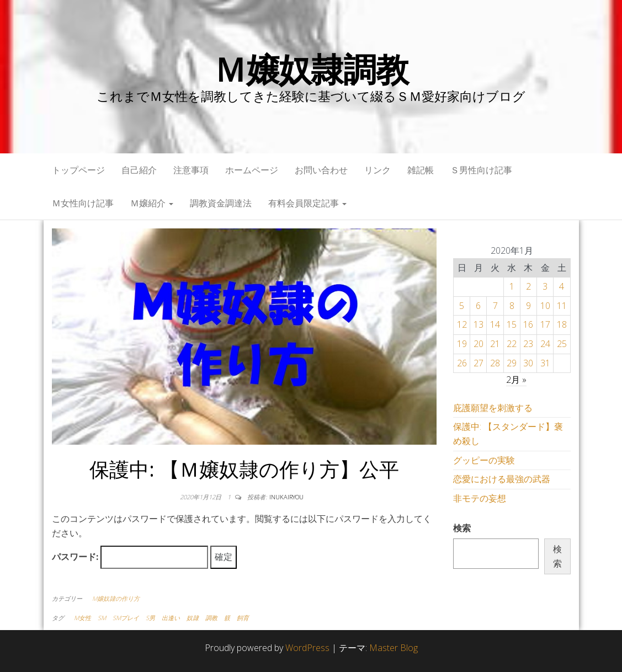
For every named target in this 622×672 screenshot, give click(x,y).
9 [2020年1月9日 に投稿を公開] (528, 306)
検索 (462, 528)
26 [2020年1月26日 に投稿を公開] (462, 363)
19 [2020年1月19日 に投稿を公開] (462, 344)
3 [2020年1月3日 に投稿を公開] (545, 286)
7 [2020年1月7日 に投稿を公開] (495, 306)
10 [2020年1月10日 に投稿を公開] (545, 306)
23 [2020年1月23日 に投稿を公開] (528, 344)
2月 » (516, 380)
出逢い (171, 618)
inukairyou (286, 497)
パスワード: (130, 557)
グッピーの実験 (484, 460)
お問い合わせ (321, 170)
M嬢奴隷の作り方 (116, 598)
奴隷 (193, 618)
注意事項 (191, 170)
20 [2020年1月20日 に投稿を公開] (479, 344)
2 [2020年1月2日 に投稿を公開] (528, 286)
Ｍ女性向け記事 (83, 203)
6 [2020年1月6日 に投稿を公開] (478, 306)
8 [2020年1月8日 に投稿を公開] (512, 306)
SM (102, 618)
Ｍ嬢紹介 (152, 203)
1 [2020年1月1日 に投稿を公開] (512, 286)
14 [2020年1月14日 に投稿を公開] (495, 324)
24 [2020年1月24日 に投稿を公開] (545, 344)
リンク (378, 170)
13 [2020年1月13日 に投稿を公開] (479, 324)
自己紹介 (139, 170)
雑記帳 (421, 170)
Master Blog (394, 648)
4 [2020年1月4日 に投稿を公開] (562, 286)
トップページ (78, 170)
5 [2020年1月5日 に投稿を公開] (462, 306)
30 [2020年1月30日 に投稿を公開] (528, 363)
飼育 (243, 618)
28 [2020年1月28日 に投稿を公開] (495, 363)
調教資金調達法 (221, 203)
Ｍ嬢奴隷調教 (311, 69)
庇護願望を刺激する (493, 408)
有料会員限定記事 (307, 203)
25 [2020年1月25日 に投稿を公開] (562, 344)
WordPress (307, 648)
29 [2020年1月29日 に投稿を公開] (512, 363)
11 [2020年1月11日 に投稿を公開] (562, 306)
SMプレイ (126, 618)
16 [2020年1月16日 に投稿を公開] (528, 324)
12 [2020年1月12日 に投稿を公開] (462, 324)
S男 (150, 618)
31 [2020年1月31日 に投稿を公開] (545, 363)
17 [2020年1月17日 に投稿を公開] (545, 324)
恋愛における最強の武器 (502, 479)
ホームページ (252, 170)
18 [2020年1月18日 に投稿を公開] (562, 324)
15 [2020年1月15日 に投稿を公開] (512, 324)
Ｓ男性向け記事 (481, 170)
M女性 (83, 618)
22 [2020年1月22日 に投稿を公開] (512, 344)
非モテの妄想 (480, 498)
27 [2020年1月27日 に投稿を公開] (479, 363)
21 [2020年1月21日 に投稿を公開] (495, 344)
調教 (211, 618)
